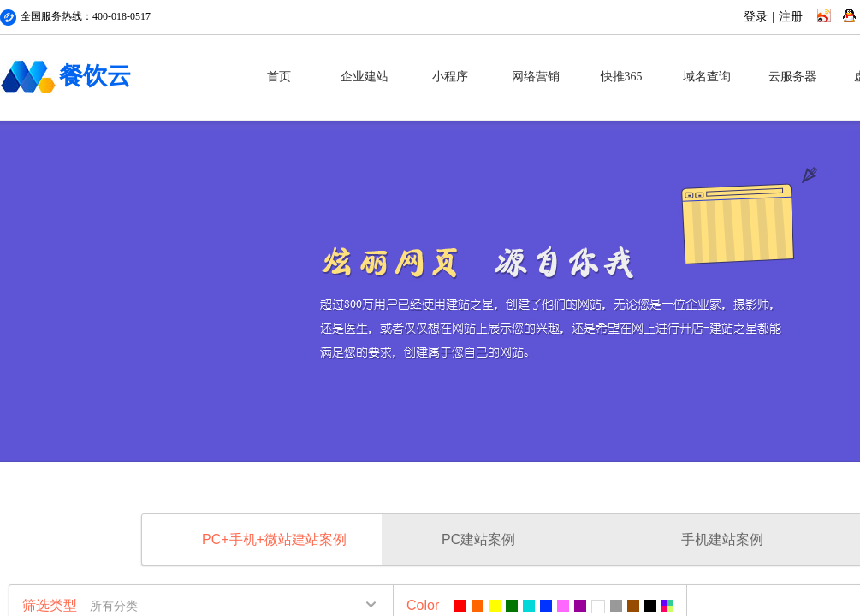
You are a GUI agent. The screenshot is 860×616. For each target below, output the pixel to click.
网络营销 (536, 77)
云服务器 (792, 77)
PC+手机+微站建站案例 (274, 539)
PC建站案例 (478, 539)
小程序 (450, 77)
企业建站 (365, 77)
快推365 (622, 77)
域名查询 (707, 77)
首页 (279, 77)
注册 (791, 17)
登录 (756, 17)
